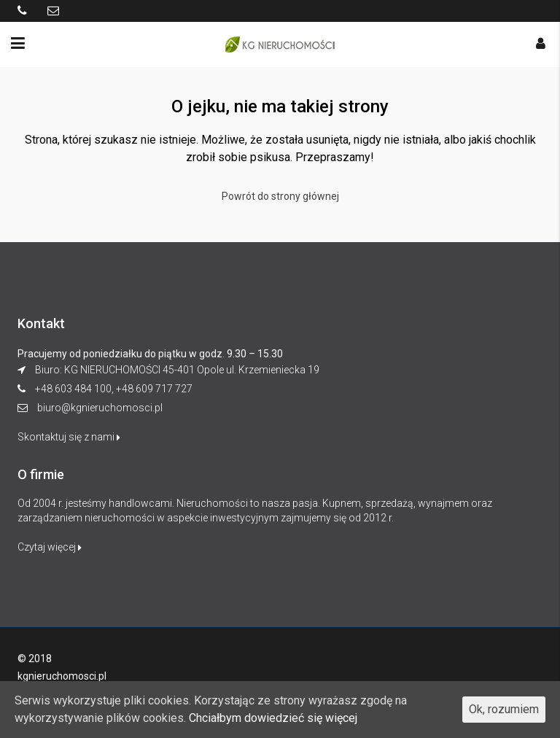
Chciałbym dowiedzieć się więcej (273, 718)
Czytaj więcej (50, 547)
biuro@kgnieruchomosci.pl (100, 408)
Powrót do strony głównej (280, 196)
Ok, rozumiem (504, 709)
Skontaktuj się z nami (69, 437)
